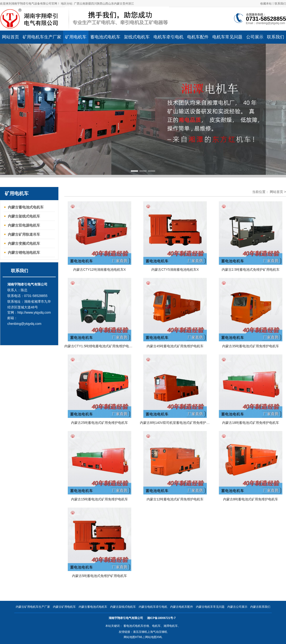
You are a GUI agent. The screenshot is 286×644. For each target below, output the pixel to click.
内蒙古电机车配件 (182, 607)
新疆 (88, 4)
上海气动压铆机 (157, 632)
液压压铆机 (140, 632)
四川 (94, 4)
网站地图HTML (133, 637)
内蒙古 (118, 4)
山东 (111, 4)
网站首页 (276, 192)
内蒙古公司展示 (237, 607)
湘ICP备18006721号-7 (162, 618)
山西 (105, 4)
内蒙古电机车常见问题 (210, 607)
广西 (77, 4)
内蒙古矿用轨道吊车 (24, 234)
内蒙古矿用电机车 (64, 607)
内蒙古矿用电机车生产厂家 (33, 607)
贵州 (125, 4)
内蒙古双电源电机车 (24, 225)
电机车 (156, 626)
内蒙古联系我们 (260, 607)
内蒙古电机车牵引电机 (153, 607)
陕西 (100, 4)
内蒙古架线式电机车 (24, 216)
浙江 (131, 4)
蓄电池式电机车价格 (136, 626)
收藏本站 (266, 4)
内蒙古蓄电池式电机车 (26, 207)
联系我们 (280, 4)
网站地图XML (154, 637)
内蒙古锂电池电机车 (24, 252)
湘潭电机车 (171, 626)
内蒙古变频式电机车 (24, 243)
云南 (82, 4)
